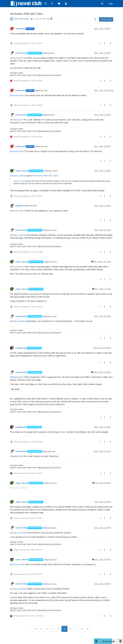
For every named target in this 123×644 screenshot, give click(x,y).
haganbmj (19, 198)
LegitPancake (21, 341)
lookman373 (20, 21)
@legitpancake (17, 370)
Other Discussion (22, 11)
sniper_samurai (22, 164)
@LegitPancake (49, 444)
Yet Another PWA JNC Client (45, 168)
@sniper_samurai (51, 164)
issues (48, 590)
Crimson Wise (21, 46)
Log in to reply (106, 12)
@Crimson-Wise (17, 557)
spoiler (16, 382)
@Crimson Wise (42, 83)
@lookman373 (49, 46)
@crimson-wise (17, 88)
